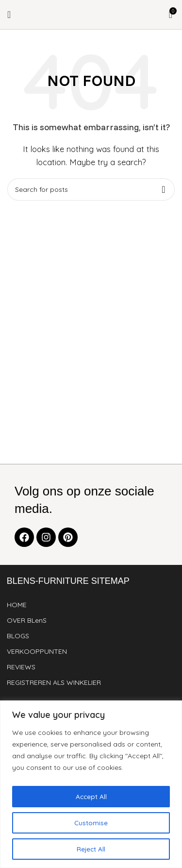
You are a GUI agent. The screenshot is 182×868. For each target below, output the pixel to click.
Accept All (91, 797)
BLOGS (18, 636)
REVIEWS (21, 667)
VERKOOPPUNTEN (37, 651)
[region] (91, 784)
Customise (91, 823)
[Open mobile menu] (9, 15)
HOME (17, 605)
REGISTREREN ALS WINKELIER (54, 682)
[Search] (91, 189)
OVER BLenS (27, 620)
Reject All (91, 849)
